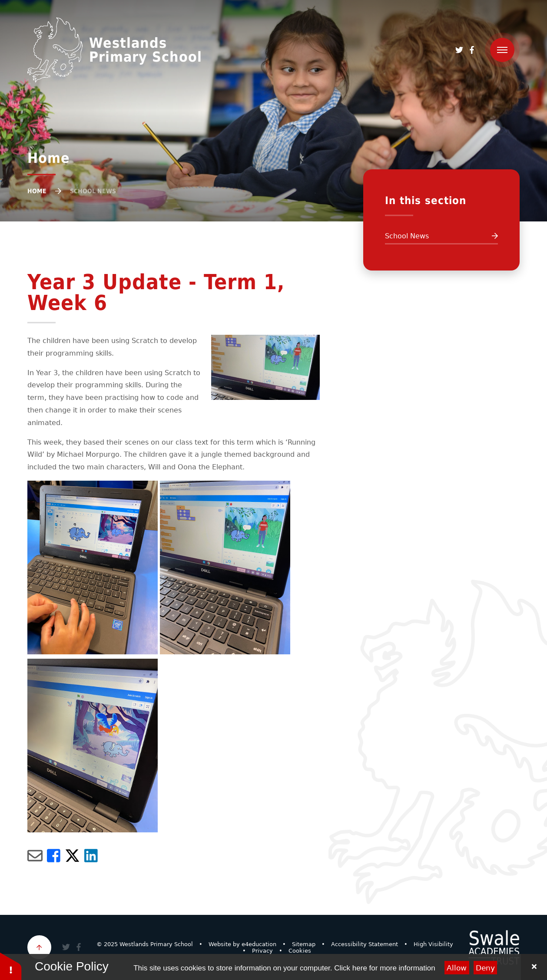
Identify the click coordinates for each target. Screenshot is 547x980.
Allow (457, 968)
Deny (485, 968)
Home (37, 191)
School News (93, 191)
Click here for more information (385, 968)
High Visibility (433, 944)
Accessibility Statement (365, 944)
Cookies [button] (300, 951)
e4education (259, 944)
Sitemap (304, 944)
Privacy (262, 951)
